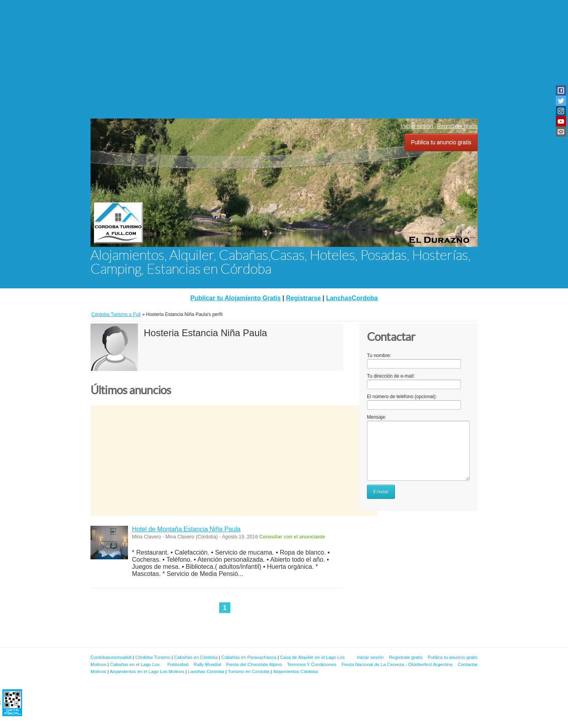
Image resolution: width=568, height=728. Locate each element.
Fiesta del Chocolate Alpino (254, 664)
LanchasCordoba (352, 298)
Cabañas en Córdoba (196, 657)
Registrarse (303, 298)
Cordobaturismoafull (111, 657)
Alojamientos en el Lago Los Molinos (147, 671)
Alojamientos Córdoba (295, 671)
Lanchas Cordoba (206, 671)
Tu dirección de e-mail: (391, 376)
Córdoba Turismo (153, 657)
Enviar (381, 492)
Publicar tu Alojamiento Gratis (236, 298)
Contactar (468, 664)
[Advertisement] (284, 59)
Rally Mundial (207, 664)
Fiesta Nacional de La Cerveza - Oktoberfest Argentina (397, 664)
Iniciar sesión (417, 126)
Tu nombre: (379, 356)
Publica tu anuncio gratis (441, 142)
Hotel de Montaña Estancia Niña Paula (186, 529)
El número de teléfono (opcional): (402, 397)
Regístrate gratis (457, 126)
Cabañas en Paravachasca (249, 657)
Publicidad (178, 664)
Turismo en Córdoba (249, 671)
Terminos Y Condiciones (312, 664)
